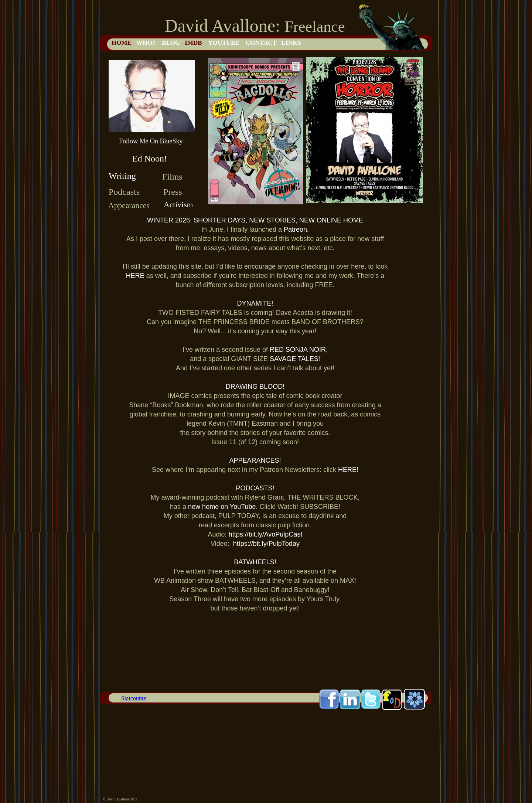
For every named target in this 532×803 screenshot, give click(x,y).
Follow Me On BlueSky (151, 141)
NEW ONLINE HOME (331, 220)
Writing (122, 176)
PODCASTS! (255, 488)
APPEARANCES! (255, 460)
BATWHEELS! (255, 562)
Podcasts (124, 192)
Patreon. (296, 229)
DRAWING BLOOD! (255, 387)
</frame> (134, 699)
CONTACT (261, 43)
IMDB (193, 43)
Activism (178, 205)
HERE (136, 276)
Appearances (129, 205)
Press (173, 192)
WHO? (146, 43)
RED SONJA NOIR (298, 350)
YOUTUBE (224, 43)
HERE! (348, 470)
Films (172, 177)
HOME (122, 43)
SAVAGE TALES (294, 359)
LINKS (291, 43)
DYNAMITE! (255, 303)
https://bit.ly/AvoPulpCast (266, 534)
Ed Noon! (150, 159)
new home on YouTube (222, 507)
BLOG (171, 43)
